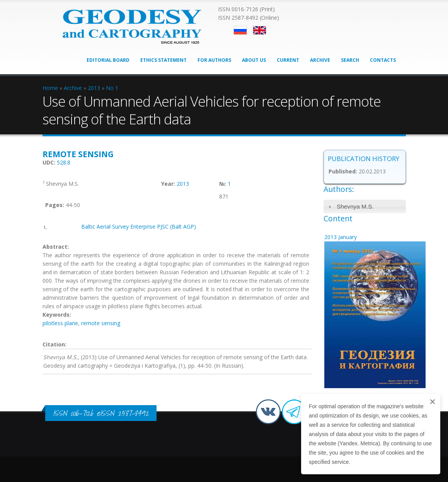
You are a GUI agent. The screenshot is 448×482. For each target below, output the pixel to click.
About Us (254, 60)
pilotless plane (60, 323)
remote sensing (101, 323)
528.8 (64, 162)
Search (350, 60)
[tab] (365, 206)
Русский (240, 30)
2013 (183, 184)
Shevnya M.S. (355, 206)
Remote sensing (78, 154)
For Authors (214, 60)
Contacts (383, 60)
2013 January (341, 237)
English (260, 30)
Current (288, 60)
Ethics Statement (164, 60)
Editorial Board (108, 60)
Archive (320, 60)
